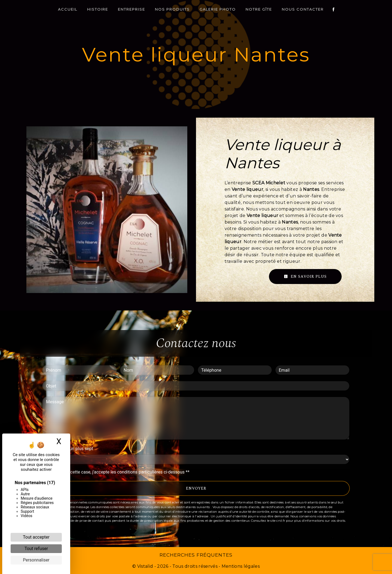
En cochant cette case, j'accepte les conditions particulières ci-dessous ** (119, 472)
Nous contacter (303, 9)
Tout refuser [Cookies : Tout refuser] (36, 549)
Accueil (68, 9)
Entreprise (131, 9)
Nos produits (172, 9)
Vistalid (145, 566)
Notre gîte (259, 9)
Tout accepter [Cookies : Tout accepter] (36, 537)
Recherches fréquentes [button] (196, 555)
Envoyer (196, 488)
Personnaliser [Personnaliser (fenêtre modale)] (36, 560)
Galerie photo (218, 9)
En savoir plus (305, 277)
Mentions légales (240, 566)
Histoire (98, 9)
